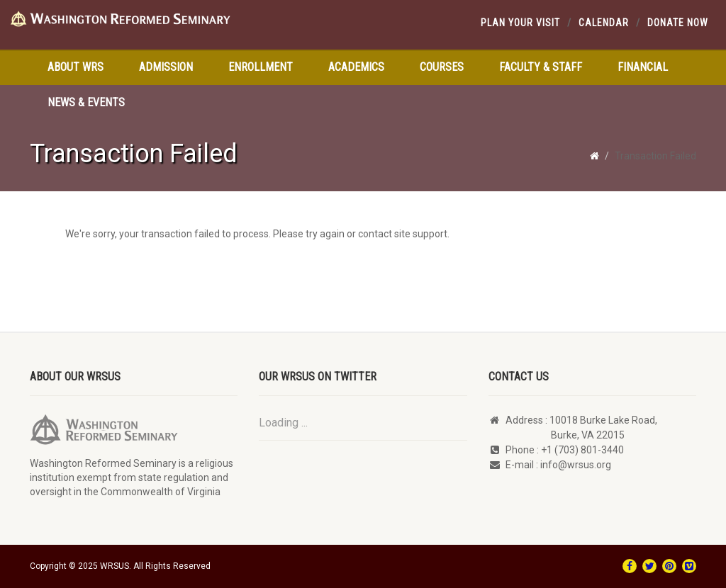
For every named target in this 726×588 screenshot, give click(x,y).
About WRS (76, 67)
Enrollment (261, 67)
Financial (643, 67)
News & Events (86, 102)
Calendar (604, 23)
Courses (442, 67)
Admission (166, 67)
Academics (356, 67)
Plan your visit (520, 23)
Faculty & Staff (541, 67)
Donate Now (678, 23)
